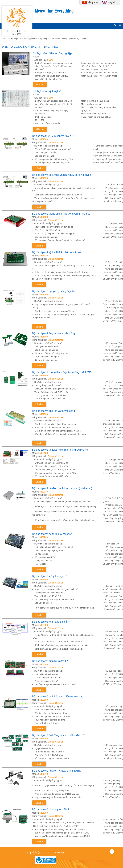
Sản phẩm (17, 39)
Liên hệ (40, 85)
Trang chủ (6, 39)
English (112, 2)
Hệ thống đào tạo (47, 39)
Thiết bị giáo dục (30, 39)
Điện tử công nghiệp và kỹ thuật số (72, 39)
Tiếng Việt (93, 2)
